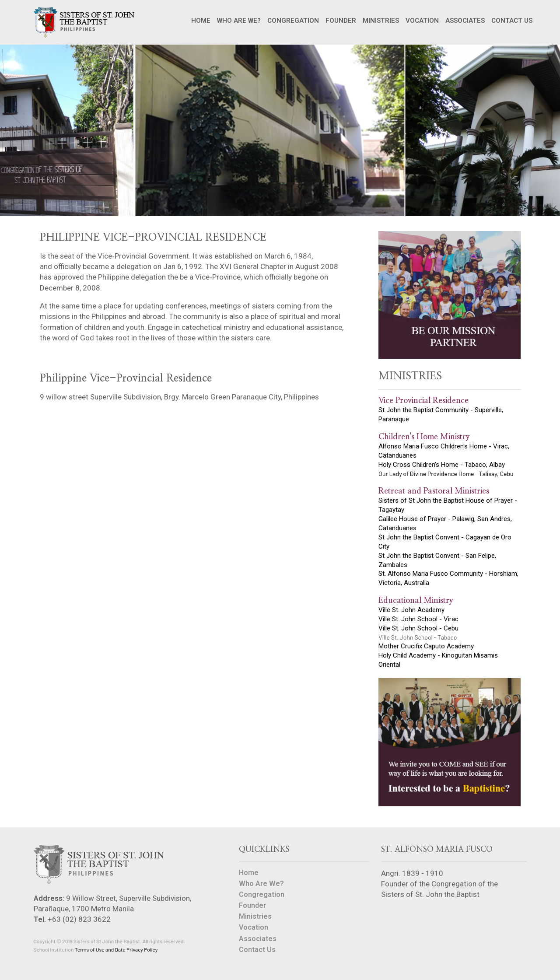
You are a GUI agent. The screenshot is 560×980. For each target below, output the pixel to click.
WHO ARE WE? (239, 21)
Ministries (255, 916)
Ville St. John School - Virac (418, 619)
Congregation (262, 894)
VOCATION (422, 21)
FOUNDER (341, 21)
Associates (258, 939)
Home (249, 873)
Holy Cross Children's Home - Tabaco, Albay (442, 465)
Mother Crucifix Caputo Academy (426, 646)
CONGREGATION (293, 21)
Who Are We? (261, 884)
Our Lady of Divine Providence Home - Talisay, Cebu (446, 474)
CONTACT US (512, 21)
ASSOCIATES (465, 21)
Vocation (254, 927)
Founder (252, 905)
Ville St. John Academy (411, 610)
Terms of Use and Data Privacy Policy (116, 949)
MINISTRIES (381, 21)
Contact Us (257, 950)
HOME (201, 21)
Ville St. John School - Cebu (418, 628)
